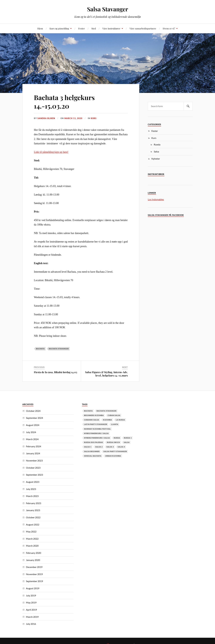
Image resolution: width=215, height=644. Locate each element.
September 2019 (34, 581)
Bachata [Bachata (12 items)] (88, 411)
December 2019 (34, 567)
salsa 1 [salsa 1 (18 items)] (88, 447)
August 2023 (33, 482)
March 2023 (32, 496)
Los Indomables (156, 199)
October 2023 (33, 468)
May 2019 (31, 602)
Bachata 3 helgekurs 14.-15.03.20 (64, 102)
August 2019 (33, 588)
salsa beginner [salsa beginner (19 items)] (92, 451)
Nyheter (156, 159)
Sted (94, 28)
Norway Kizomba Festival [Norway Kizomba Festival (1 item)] (97, 429)
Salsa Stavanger (108, 9)
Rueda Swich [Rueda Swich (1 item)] (113, 442)
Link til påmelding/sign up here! (51, 152)
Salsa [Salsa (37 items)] (127, 442)
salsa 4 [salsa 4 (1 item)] (121, 447)
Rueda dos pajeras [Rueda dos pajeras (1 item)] (94, 442)
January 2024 (33, 453)
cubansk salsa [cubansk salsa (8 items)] (92, 420)
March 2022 (32, 539)
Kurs (94, 118)
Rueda (157, 144)
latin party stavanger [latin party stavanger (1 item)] (96, 424)
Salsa (156, 151)
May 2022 (31, 531)
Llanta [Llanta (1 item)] (115, 424)
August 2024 (33, 425)
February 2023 (34, 503)
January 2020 (33, 560)
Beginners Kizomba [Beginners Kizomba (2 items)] (94, 415)
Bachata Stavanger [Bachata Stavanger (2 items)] (107, 411)
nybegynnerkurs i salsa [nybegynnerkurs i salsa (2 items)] (96, 433)
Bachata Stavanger (59, 349)
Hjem (40, 28)
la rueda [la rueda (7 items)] (120, 420)
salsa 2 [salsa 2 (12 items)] (99, 447)
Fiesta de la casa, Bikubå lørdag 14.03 (55, 372)
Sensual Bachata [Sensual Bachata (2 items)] (93, 456)
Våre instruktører (111, 28)
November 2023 (34, 460)
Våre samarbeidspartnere (143, 28)
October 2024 (33, 411)
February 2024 (34, 446)
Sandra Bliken (46, 118)
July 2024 (31, 432)
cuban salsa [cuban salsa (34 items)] (114, 415)
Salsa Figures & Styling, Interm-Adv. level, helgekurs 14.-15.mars (106, 374)
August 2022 (33, 524)
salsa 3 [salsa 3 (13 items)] (110, 447)
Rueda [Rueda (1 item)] (117, 438)
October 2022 (33, 517)
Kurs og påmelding (59, 28)
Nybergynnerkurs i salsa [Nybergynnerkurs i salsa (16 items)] (97, 438)
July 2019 (31, 595)
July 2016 (31, 624)
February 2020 (34, 553)
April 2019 (31, 610)
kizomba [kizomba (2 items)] (107, 420)
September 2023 (34, 475)
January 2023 (33, 510)
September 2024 (34, 418)
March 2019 (32, 617)
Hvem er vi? (169, 28)
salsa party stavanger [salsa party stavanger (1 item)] (115, 451)
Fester (82, 28)
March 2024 (32, 439)
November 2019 (34, 574)
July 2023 (31, 489)
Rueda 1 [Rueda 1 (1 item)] (128, 438)
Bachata (40, 349)
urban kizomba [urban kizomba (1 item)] (113, 456)
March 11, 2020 (73, 118)
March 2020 (32, 546)
